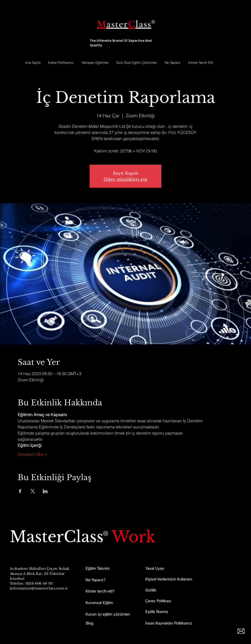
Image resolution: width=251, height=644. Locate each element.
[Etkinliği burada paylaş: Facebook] (20, 491)
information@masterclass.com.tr (39, 588)
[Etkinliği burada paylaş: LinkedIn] (45, 491)
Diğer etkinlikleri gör (126, 179)
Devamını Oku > (33, 454)
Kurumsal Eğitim (99, 603)
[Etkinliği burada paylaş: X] (33, 491)
